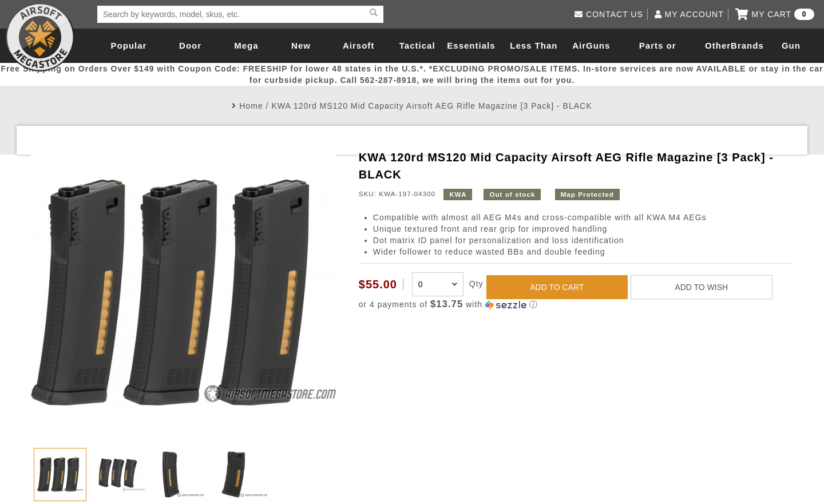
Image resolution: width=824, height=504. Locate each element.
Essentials (471, 45)
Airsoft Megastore (40, 37)
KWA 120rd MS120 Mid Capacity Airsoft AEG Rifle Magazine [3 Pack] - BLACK (431, 106)
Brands (747, 45)
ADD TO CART (557, 287)
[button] (576, 305)
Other (718, 45)
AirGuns (591, 45)
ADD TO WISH (701, 287)
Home (251, 106)
